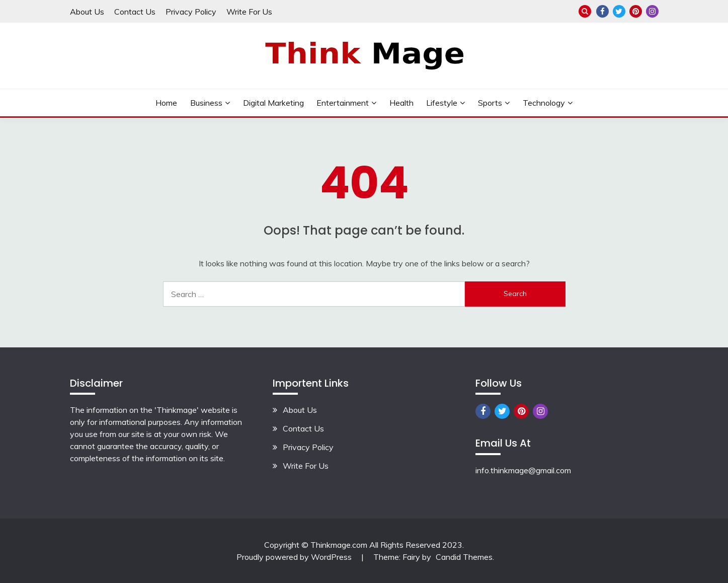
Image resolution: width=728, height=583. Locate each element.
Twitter (619, 11)
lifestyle (442, 103)
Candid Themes (464, 557)
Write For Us (249, 12)
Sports (490, 103)
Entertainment (343, 103)
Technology (544, 103)
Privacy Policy (191, 12)
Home (166, 103)
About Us (87, 12)
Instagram (652, 11)
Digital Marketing (273, 103)
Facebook (602, 11)
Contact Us (135, 12)
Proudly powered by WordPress (295, 557)
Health (401, 103)
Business (206, 103)
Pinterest (636, 11)
